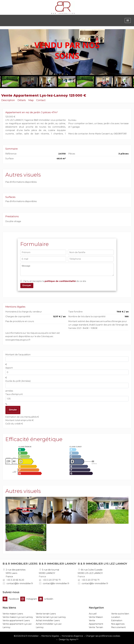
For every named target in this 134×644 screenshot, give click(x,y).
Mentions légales (50, 636)
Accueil (63, 8)
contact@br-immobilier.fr (20, 583)
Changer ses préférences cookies (103, 636)
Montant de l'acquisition (18, 355)
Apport (9, 368)
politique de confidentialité (60, 281)
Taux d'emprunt (14, 394)
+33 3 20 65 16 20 (15, 580)
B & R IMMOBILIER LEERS (20, 564)
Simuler (13, 410)
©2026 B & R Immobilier (26, 636)
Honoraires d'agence (72, 636)
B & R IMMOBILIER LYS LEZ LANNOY (102, 564)
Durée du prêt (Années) (18, 381)
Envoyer (27, 285)
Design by (68, 639)
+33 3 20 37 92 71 (52, 580)
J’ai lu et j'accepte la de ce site (55, 281)
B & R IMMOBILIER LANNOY (58, 564)
